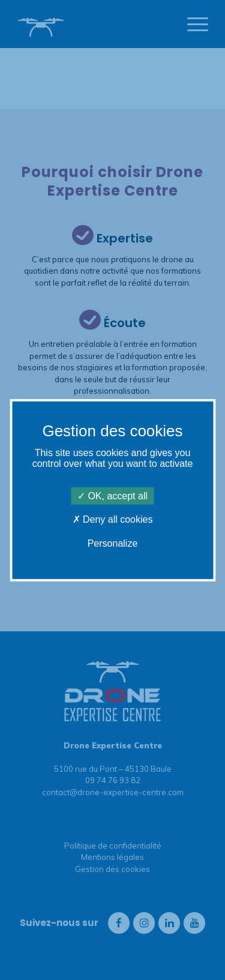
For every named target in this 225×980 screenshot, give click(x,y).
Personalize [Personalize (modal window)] (113, 543)
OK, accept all (112, 496)
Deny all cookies (113, 519)
